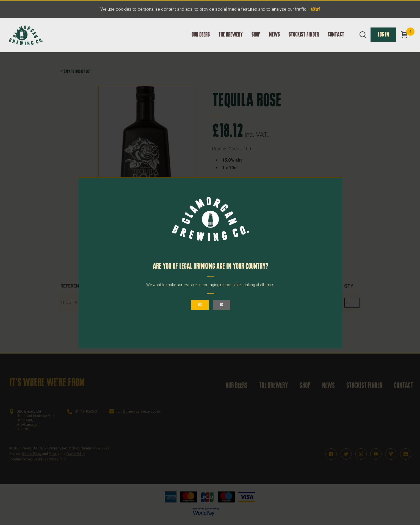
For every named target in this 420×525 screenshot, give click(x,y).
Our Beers (201, 40)
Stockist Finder (304, 40)
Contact (336, 40)
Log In (383, 40)
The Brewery (231, 40)
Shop (256, 40)
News (274, 40)
